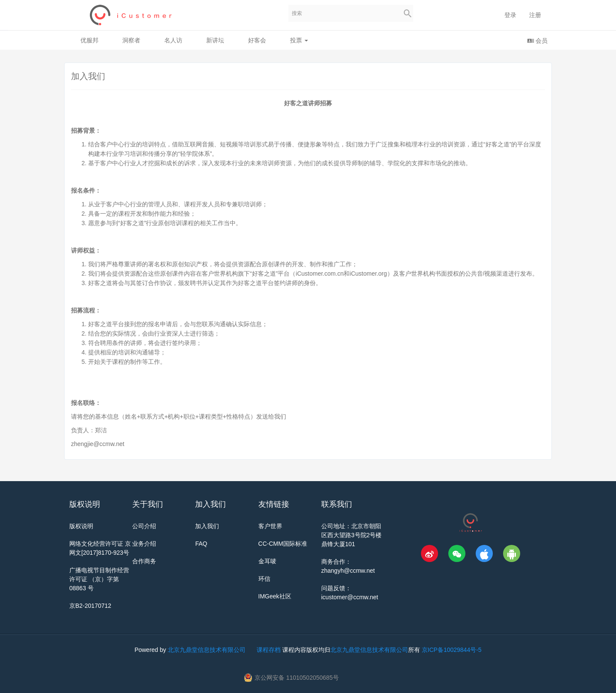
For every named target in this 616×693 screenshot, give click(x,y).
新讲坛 (215, 40)
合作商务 (144, 561)
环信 (264, 579)
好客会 (257, 40)
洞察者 (131, 40)
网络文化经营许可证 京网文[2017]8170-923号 (100, 548)
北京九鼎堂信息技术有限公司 (207, 650)
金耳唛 (267, 561)
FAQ (201, 544)
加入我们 (207, 526)
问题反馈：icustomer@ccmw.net (350, 593)
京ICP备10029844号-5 (452, 650)
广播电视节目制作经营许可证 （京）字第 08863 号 (99, 579)
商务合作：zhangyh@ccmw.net (348, 566)
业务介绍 (144, 544)
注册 (535, 15)
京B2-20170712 (90, 606)
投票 (299, 40)
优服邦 (89, 40)
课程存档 (269, 650)
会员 (537, 40)
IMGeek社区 (275, 596)
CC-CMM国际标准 (283, 544)
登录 (510, 15)
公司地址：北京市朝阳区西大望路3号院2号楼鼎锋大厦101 (352, 535)
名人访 (173, 40)
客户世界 (270, 526)
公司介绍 (144, 526)
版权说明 (81, 526)
